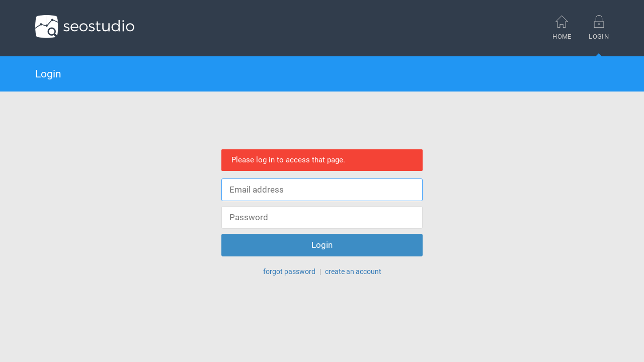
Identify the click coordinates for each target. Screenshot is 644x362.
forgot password (289, 271)
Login (599, 35)
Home (562, 27)
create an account (353, 271)
